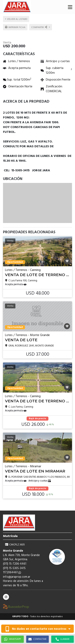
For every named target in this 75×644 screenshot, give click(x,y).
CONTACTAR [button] (37, 639)
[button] (70, 7)
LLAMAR (62, 639)
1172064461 (12, 573)
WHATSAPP (12, 639)
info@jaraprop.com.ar (17, 577)
